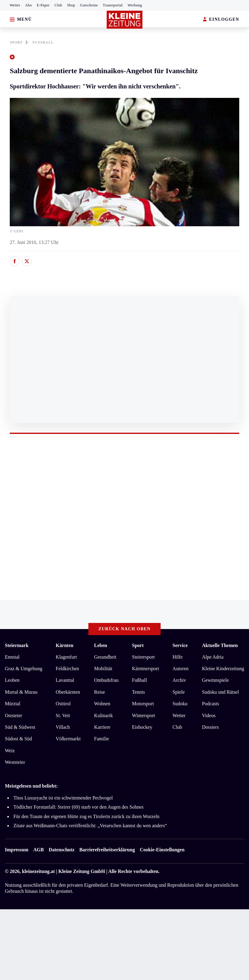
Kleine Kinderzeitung (223, 669)
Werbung (135, 5)
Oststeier (14, 715)
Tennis (138, 692)
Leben (101, 645)
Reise (100, 692)
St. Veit (63, 715)
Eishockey (142, 727)
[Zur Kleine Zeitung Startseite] (125, 20)
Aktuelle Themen (220, 645)
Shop (71, 5)
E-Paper (43, 5)
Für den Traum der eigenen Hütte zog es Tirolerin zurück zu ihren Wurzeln (86, 816)
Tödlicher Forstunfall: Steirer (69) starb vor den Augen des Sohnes (78, 807)
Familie (102, 739)
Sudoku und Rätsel (221, 692)
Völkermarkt (68, 739)
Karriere (102, 727)
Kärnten (65, 645)
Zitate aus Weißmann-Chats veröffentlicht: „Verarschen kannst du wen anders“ (90, 826)
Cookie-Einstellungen (162, 850)
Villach (63, 727)
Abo (29, 5)
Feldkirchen (67, 669)
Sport (138, 645)
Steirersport (143, 657)
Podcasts (211, 704)
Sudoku (180, 704)
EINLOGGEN (221, 20)
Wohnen (102, 704)
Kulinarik (103, 715)
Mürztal (13, 704)
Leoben (12, 680)
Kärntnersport (146, 669)
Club (58, 5)
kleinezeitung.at (38, 871)
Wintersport (144, 715)
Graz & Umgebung (24, 669)
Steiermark (17, 645)
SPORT (19, 42)
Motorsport (143, 704)
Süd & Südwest (20, 727)
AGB (39, 850)
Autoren (180, 669)
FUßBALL (43, 42)
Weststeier (15, 762)
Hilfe (178, 657)
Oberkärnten (68, 692)
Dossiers (210, 727)
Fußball (139, 680)
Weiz (10, 751)
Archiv (179, 680)
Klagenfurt (66, 657)
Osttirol (63, 704)
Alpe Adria (213, 657)
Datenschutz (62, 850)
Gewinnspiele (215, 680)
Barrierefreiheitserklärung (107, 850)
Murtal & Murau (21, 692)
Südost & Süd (18, 739)
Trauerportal (113, 5)
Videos (209, 715)
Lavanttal (65, 680)
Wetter (15, 5)
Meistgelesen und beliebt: (31, 786)
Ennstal (12, 657)
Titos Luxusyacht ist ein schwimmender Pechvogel (63, 798)
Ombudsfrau (106, 680)
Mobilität (103, 669)
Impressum (17, 850)
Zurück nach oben (124, 629)
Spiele (179, 692)
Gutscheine (89, 5)
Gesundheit (105, 657)
